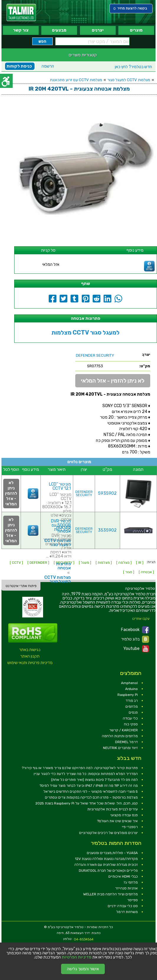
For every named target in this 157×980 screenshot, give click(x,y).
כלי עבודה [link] (130, 718)
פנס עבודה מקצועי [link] (124, 815)
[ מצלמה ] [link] (124, 563)
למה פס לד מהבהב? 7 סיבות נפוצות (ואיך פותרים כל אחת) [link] (94, 780)
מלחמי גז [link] (131, 882)
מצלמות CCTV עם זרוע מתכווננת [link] (76, 80)
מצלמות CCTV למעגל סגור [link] (129, 80)
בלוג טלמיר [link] (135, 639)
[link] (21, 13)
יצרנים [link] (98, 30)
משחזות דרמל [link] (127, 912)
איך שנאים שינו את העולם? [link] (117, 821)
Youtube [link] (136, 649)
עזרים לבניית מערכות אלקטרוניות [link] (113, 809)
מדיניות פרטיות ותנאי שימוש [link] (30, 663)
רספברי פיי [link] (130, 827)
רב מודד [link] (132, 701)
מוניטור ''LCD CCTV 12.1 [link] (60, 486)
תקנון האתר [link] (30, 656)
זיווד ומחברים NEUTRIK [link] (120, 748)
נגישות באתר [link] (30, 650)
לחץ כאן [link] (133, 67)
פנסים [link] (133, 712)
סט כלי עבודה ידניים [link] (123, 906)
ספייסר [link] (133, 900)
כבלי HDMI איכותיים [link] (123, 876)
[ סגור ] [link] (129, 572)
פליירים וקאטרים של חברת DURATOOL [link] (108, 871)
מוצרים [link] (136, 30)
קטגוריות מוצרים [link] (83, 55)
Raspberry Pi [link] (128, 695)
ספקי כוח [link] (131, 724)
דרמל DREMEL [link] (126, 742)
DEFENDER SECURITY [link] (84, 494)
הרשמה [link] (48, 66)
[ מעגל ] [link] (85, 563)
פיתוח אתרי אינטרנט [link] (21, 586)
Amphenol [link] (129, 683)
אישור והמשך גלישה (83, 969)
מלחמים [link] (132, 707)
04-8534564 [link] (84, 939)
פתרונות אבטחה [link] (63, 566)
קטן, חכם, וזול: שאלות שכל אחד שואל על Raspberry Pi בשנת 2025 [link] (87, 803)
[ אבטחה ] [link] (146, 572)
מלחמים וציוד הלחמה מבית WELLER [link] (111, 894)
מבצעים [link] (59, 30)
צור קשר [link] (21, 30)
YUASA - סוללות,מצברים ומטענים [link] (112, 853)
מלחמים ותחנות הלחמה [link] (120, 736)
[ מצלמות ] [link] (104, 563)
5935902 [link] (107, 493)
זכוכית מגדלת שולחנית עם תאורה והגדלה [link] (106, 865)
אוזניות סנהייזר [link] (126, 888)
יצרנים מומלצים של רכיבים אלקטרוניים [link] (108, 833)
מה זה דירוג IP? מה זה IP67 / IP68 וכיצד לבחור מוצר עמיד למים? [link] (89, 786)
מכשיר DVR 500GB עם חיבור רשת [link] (61, 525)
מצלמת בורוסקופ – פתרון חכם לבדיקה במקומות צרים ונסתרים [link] (91, 797)
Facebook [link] (135, 630)
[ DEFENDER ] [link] (38, 563)
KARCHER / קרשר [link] (124, 730)
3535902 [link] (107, 530)
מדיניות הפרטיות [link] (77, 957)
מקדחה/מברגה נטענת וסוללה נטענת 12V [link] (106, 859)
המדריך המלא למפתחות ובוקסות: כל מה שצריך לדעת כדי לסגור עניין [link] (86, 774)
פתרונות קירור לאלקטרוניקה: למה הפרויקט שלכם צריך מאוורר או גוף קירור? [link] (80, 768)
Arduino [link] (131, 689)
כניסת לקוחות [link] (19, 66)
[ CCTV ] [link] (16, 563)
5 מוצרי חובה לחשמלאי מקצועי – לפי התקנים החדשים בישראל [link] (91, 791)
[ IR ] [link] (140, 563)
